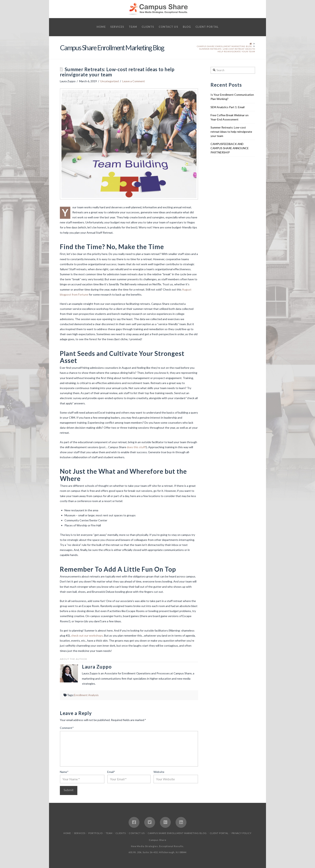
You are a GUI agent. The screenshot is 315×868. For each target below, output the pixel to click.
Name (64, 772)
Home (67, 833)
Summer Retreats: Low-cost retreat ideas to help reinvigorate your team (231, 132)
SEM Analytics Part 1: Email (228, 107)
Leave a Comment (134, 81)
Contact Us (137, 833)
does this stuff (136, 447)
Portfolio (96, 833)
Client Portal (219, 833)
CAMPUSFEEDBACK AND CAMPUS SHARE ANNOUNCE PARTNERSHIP (230, 148)
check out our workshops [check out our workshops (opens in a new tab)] (87, 635)
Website (159, 772)
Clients (121, 833)
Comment (67, 728)
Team (109, 833)
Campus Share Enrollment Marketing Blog (177, 833)
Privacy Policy (242, 833)
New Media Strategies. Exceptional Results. (157, 846)
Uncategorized (109, 81)
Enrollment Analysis (86, 695)
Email (111, 772)
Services (80, 833)
